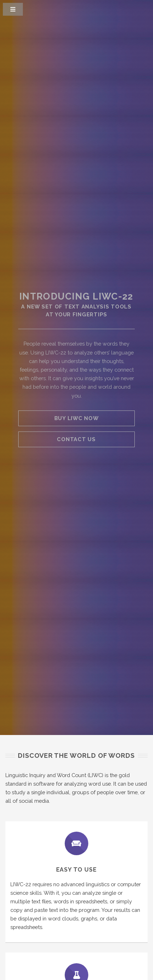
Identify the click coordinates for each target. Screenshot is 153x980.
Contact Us (76, 439)
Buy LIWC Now (76, 418)
